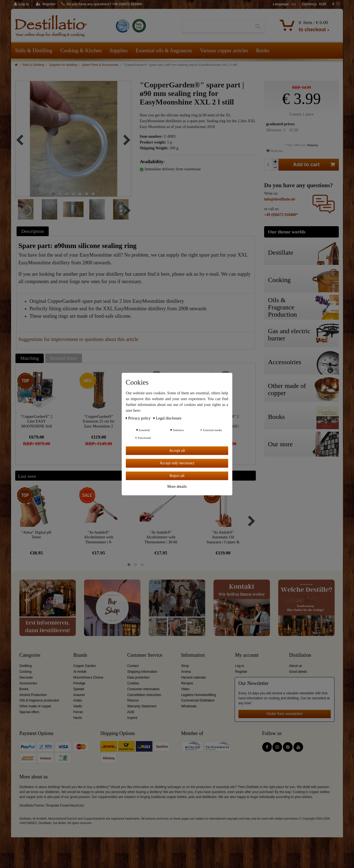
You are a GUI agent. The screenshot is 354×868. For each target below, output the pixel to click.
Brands (80, 655)
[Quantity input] (268, 165)
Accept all (177, 451)
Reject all (177, 476)
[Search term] (216, 27)
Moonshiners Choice (88, 677)
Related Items (64, 358)
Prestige (79, 683)
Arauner (79, 695)
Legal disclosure (167, 418)
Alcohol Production (33, 695)
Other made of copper (35, 706)
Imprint (132, 718)
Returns (133, 700)
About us (296, 666)
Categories (30, 655)
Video (185, 689)
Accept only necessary (177, 463)
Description (33, 231)
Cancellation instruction (144, 695)
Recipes (187, 683)
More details (177, 487)
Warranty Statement (142, 706)
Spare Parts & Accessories (100, 65)
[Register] (46, 4)
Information (193, 655)
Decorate (26, 677)
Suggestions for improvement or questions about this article (79, 339)
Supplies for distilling (63, 65)
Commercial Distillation (198, 700)
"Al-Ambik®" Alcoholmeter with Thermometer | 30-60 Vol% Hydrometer (161, 537)
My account (247, 655)
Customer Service (145, 655)
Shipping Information (142, 672)
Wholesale (189, 706)
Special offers (29, 712)
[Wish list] (336, 4)
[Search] (258, 27)
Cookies (133, 683)
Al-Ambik (80, 672)
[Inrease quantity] (275, 162)
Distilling (25, 666)
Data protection (138, 677)
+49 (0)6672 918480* (281, 215)
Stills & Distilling (34, 50)
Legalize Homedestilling (199, 695)
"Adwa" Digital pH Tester (37, 535)
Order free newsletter (285, 714)
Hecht (78, 718)
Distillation (300, 655)
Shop (185, 666)
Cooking (25, 672)
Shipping (312, 145)
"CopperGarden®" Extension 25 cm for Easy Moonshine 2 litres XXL (99, 421)
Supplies (119, 50)
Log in (240, 666)
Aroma (186, 672)
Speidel (79, 689)
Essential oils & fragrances (164, 50)
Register (241, 672)
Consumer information (143, 689)
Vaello (78, 706)
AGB (131, 712)
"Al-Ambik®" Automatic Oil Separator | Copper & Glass (223, 537)
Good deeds (298, 672)
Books (263, 50)
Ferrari (78, 712)
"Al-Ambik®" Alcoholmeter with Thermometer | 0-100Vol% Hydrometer (99, 537)
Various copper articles (224, 50)
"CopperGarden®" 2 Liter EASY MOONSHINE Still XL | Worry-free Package (37, 421)
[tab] (33, 231)
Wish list (274, 151)
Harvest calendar (194, 677)
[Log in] (22, 4)
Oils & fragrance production (39, 700)
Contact (133, 666)
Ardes (78, 700)
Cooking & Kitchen (81, 50)
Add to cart (314, 165)
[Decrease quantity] (275, 168)
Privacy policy (139, 418)
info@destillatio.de (280, 199)
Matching (30, 358)
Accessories (28, 683)
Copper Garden (85, 666)
